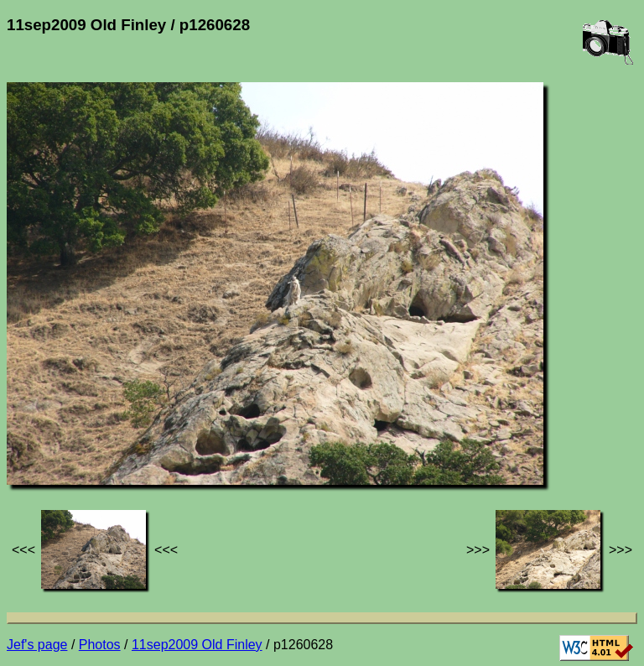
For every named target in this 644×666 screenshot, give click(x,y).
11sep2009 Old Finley (197, 645)
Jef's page (37, 645)
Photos (100, 645)
